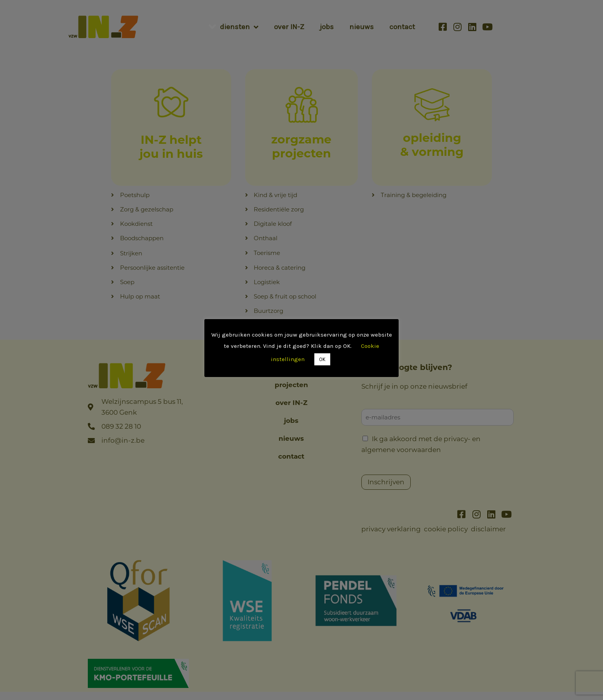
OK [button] (322, 359)
